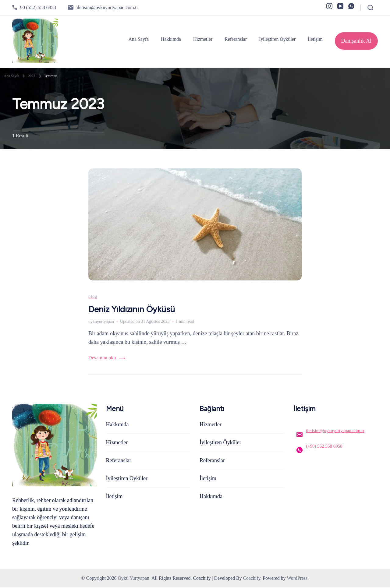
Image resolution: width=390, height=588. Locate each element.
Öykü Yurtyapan (133, 579)
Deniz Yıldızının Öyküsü (132, 310)
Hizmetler (203, 39)
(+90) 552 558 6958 (324, 446)
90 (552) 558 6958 (38, 7)
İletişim (315, 39)
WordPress (297, 579)
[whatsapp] (351, 6)
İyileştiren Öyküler (277, 39)
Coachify (252, 579)
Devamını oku (102, 358)
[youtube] (340, 6)
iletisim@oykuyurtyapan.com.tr (107, 7)
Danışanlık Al (356, 41)
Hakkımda (171, 39)
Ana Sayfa (139, 39)
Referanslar (236, 39)
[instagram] (329, 6)
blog (93, 297)
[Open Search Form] (370, 8)
